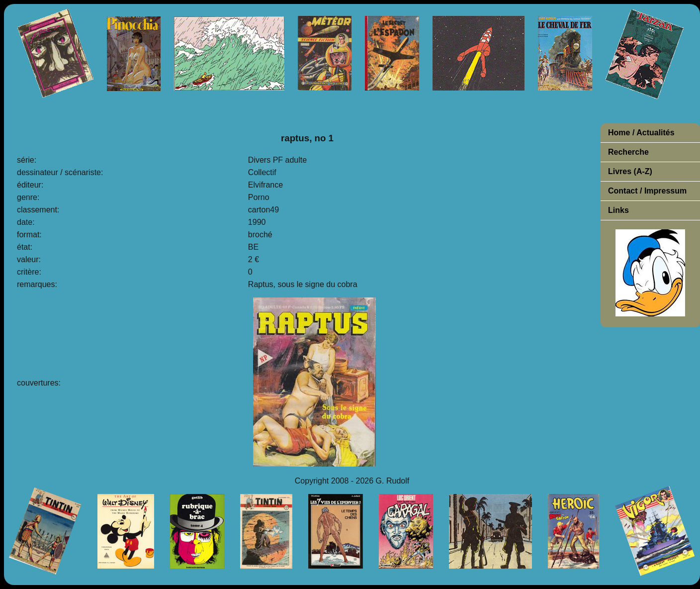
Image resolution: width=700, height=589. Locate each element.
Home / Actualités (641, 133)
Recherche (628, 152)
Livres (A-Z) (630, 171)
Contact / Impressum (647, 191)
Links (618, 210)
